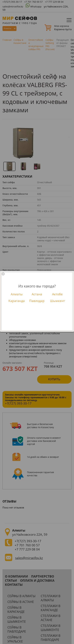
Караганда (17, 301)
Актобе (57, 294)
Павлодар (37, 301)
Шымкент (57, 301)
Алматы (17, 294)
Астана (37, 294)
